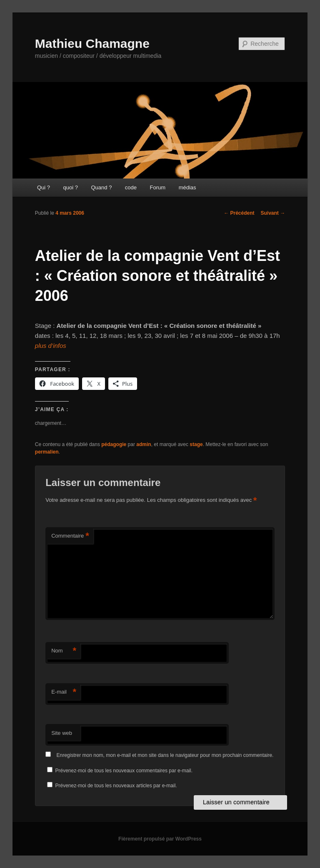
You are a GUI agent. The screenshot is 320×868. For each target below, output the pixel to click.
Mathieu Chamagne (92, 43)
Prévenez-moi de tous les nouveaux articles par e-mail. (116, 786)
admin (144, 444)
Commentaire (70, 536)
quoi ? (71, 187)
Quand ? (101, 187)
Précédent (239, 213)
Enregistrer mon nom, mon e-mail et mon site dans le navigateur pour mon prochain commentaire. (165, 755)
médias (187, 187)
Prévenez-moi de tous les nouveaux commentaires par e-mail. (124, 771)
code (131, 187)
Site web (62, 733)
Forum (158, 187)
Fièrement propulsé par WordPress (160, 839)
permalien (47, 452)
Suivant (273, 213)
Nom (64, 651)
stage (196, 444)
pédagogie (114, 444)
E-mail (64, 692)
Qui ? (44, 187)
